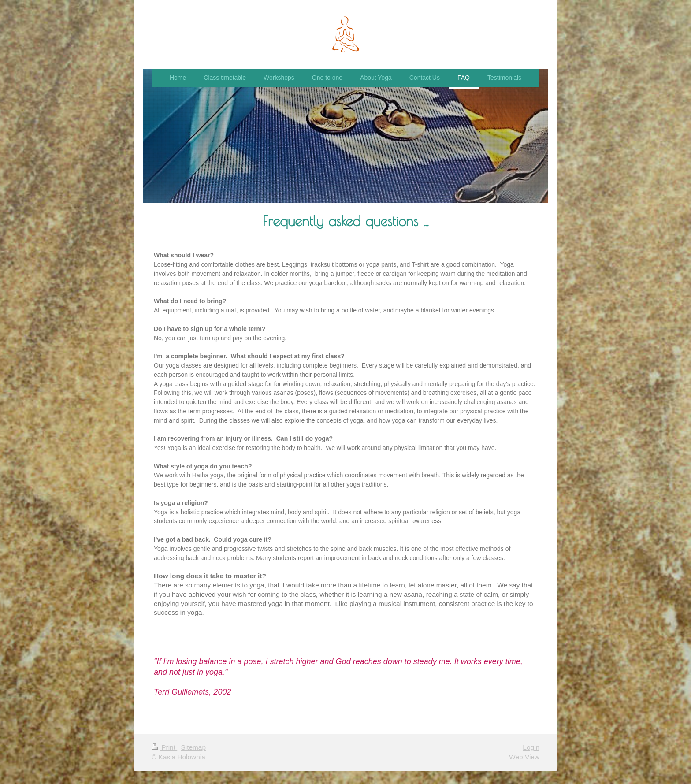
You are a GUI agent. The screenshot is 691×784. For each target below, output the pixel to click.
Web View (524, 757)
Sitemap (193, 747)
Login (531, 747)
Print (164, 747)
